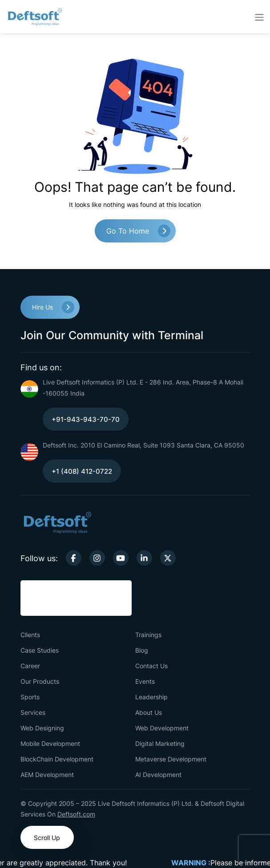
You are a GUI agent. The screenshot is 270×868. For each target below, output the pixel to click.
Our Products (40, 681)
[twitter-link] (168, 558)
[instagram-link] (97, 558)
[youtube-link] (121, 558)
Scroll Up (47, 838)
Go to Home (128, 231)
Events (145, 681)
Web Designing (42, 728)
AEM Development (47, 775)
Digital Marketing (160, 743)
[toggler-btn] (259, 17)
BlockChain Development (57, 759)
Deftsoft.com (76, 814)
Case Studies (40, 650)
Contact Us (151, 666)
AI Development (158, 775)
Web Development (162, 728)
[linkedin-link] (144, 558)
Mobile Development (50, 743)
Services (33, 712)
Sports (30, 697)
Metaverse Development (171, 759)
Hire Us (42, 307)
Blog (142, 650)
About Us (149, 712)
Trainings (148, 635)
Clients (30, 635)
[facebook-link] (74, 558)
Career (30, 666)
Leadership (151, 697)
